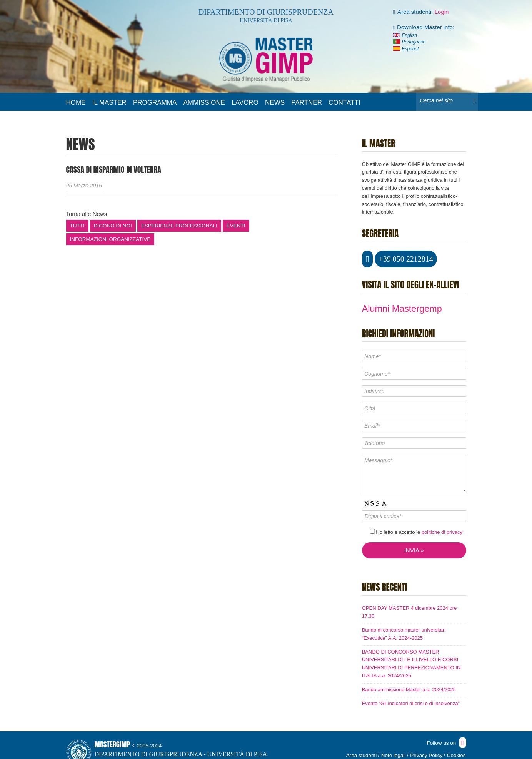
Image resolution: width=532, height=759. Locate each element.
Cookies (456, 755)
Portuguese (414, 42)
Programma (155, 103)
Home (76, 103)
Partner (307, 103)
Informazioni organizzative (110, 239)
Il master (109, 103)
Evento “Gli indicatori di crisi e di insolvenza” (411, 703)
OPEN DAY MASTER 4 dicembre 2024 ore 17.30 (409, 612)
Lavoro (245, 103)
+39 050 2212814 (406, 259)
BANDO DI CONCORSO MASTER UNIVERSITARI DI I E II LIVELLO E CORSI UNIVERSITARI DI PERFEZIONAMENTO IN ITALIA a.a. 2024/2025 (411, 664)
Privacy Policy (426, 755)
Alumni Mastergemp (402, 309)
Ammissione (204, 103)
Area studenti (362, 755)
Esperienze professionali (179, 226)
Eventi (236, 226)
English (409, 35)
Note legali (394, 755)
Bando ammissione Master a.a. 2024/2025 (409, 690)
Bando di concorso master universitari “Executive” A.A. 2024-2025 (404, 634)
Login (442, 12)
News (275, 103)
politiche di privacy (442, 532)
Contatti (344, 103)
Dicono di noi (113, 226)
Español (410, 49)
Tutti (77, 226)
